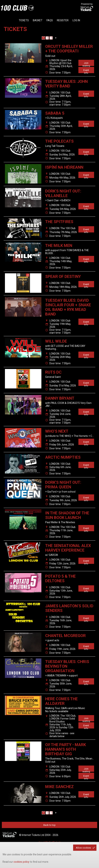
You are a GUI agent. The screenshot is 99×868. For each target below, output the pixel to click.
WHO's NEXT (57, 431)
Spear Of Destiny (63, 277)
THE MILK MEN (59, 246)
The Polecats (59, 141)
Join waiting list (86, 64)
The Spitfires (59, 222)
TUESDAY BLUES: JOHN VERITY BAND (66, 84)
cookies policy (21, 862)
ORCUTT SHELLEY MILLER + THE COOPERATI (69, 49)
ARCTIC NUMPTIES (63, 457)
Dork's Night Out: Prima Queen (63, 485)
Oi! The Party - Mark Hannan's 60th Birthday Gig (66, 749)
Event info (86, 71)
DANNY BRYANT (60, 398)
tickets (24, 20)
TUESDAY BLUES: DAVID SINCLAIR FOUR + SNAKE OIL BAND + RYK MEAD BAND (68, 307)
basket (38, 20)
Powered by (87, 7)
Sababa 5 (55, 113)
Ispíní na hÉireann (64, 167)
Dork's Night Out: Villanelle (63, 193)
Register (63, 20)
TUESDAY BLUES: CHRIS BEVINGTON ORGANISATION (67, 666)
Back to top (49, 825)
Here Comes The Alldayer (61, 701)
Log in (76, 20)
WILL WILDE (56, 341)
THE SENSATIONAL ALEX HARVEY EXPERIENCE (68, 548)
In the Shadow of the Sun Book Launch (67, 515)
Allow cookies (83, 848)
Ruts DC (53, 372)
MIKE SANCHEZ (59, 787)
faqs (50, 20)
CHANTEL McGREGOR (65, 636)
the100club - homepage (17, 8)
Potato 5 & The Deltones (60, 579)
